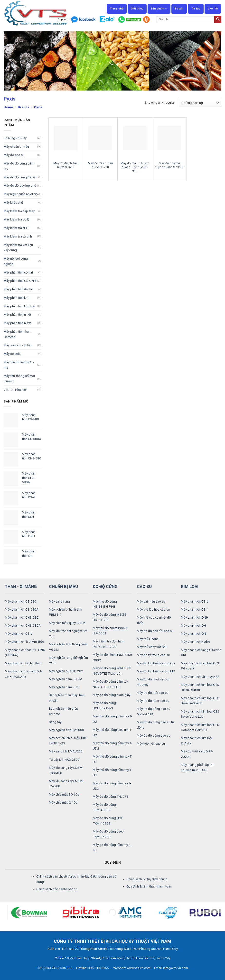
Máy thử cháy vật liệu (152, 647)
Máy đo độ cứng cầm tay (19, 166)
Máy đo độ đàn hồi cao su (155, 631)
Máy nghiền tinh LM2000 (66, 730)
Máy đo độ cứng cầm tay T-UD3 (112, 786)
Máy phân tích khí (16, 298)
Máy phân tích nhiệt (17, 314)
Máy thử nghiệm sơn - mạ (19, 365)
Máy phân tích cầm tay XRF (200, 677)
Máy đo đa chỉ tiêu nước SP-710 (100, 165)
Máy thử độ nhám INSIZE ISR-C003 (110, 631)
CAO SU (144, 586)
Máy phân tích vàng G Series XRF (201, 652)
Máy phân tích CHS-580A (23, 625)
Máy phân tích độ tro (18, 289)
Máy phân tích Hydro (196, 641)
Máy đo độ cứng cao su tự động (155, 725)
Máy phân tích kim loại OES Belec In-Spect (200, 701)
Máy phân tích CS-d (19, 633)
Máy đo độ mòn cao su (153, 701)
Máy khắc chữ (13, 202)
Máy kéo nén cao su (151, 743)
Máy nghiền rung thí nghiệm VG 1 (68, 660)
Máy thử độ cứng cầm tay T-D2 (112, 719)
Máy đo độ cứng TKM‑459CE (104, 807)
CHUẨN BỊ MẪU (63, 586)
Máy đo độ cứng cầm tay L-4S (112, 847)
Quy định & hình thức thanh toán (149, 886)
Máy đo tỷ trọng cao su (153, 655)
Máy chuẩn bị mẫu (16, 147)
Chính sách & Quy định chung (147, 879)
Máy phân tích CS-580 (21, 601)
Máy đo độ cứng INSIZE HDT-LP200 (109, 617)
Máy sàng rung (59, 601)
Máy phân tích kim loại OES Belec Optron (200, 687)
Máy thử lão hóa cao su (153, 609)
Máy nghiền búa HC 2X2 (66, 671)
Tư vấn (179, 9)
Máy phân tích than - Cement (18, 334)
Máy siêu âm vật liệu (18, 345)
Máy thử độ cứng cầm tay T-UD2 (112, 746)
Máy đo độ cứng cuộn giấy (112, 695)
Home (8, 107)
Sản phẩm (159, 9)
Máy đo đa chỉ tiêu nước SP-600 (66, 165)
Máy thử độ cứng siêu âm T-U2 (112, 732)
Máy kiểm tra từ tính (18, 236)
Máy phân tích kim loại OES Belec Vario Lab (200, 714)
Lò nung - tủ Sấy (15, 138)
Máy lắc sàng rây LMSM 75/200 (66, 784)
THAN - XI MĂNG (21, 586)
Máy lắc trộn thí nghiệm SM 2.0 (68, 633)
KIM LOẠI (190, 586)
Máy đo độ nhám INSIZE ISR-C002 (113, 657)
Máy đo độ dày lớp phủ (20, 185)
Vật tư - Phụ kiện (16, 390)
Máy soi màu (13, 354)
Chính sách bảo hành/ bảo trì (57, 889)
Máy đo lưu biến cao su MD (156, 671)
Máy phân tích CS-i (194, 609)
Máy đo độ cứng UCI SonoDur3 (104, 705)
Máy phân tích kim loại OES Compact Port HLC (200, 727)
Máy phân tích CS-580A (22, 609)
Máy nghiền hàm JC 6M (66, 679)
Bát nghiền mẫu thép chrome (64, 711)
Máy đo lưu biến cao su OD (156, 663)
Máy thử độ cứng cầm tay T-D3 (112, 759)
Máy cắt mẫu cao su (151, 601)
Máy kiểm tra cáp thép (19, 211)
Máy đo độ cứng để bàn (20, 177)
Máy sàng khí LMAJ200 (66, 751)
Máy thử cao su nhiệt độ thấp (154, 620)
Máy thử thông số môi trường (19, 378)
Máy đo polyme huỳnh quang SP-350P (169, 165)
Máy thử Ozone (148, 639)
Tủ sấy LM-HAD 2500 (64, 760)
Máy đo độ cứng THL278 (111, 797)
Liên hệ (213, 9)
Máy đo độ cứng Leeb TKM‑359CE (108, 834)
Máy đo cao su (14, 155)
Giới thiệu (137, 9)
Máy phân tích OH (193, 625)
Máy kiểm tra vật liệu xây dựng (18, 247)
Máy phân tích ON (193, 633)
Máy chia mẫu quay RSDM (67, 623)
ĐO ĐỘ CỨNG (105, 586)
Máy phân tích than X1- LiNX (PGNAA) (25, 652)
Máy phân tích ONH (195, 617)
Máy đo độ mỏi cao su (153, 693)
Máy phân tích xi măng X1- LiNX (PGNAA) (24, 674)
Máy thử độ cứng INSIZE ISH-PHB (105, 604)
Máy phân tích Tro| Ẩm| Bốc (24, 641)
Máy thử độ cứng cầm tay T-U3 (112, 772)
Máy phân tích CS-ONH (20, 281)
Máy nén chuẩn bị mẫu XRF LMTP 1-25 (68, 741)
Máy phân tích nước (18, 323)
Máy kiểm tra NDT (16, 228)
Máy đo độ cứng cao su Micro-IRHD (154, 711)
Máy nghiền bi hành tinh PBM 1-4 (66, 612)
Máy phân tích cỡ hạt (18, 272)
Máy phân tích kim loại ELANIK (197, 741)
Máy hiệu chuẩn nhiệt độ (21, 194)
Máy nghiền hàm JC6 (64, 687)
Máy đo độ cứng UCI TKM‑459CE (107, 821)
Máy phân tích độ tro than (23, 663)
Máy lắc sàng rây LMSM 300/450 (66, 770)
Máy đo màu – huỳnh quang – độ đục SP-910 (135, 167)
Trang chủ (117, 9)
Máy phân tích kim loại (19, 306)
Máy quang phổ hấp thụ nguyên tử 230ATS (198, 767)
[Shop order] (200, 103)
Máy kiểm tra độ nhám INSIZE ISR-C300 (108, 644)
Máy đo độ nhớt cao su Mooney (153, 682)
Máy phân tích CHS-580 (22, 617)
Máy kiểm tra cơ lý (16, 219)
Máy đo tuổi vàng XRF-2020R (197, 754)
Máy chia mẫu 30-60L (64, 794)
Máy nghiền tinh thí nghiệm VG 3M (68, 647)
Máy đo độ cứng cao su (154, 735)
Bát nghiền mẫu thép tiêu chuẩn (67, 698)
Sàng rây (55, 722)
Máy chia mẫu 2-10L (63, 802)
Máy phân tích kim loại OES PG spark (200, 666)
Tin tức (196, 9)
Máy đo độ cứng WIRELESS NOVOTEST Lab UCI (112, 671)
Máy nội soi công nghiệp (16, 261)
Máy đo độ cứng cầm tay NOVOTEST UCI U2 (110, 684)
